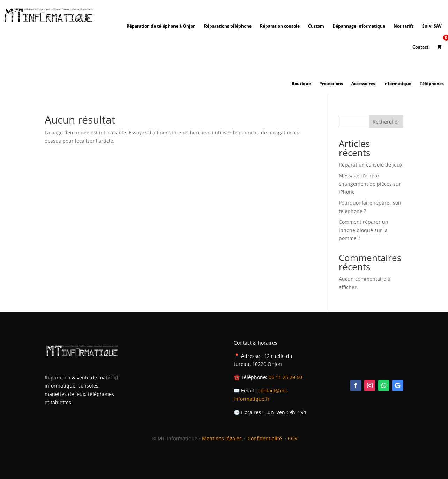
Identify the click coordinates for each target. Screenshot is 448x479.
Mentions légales (222, 438)
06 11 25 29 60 (285, 377)
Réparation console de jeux (371, 165)
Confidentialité (266, 438)
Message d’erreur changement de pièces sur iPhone (370, 184)
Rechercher (386, 122)
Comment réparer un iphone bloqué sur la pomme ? (364, 230)
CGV (293, 438)
